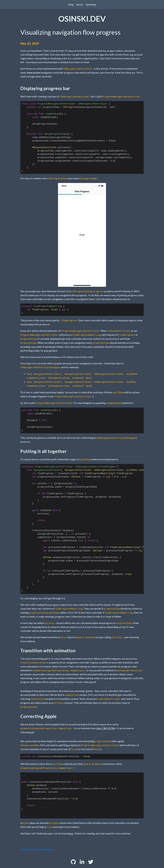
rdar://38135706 (105, 728)
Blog (71, 4)
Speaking (91, 4)
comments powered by (37, 849)
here (71, 833)
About (80, 4)
